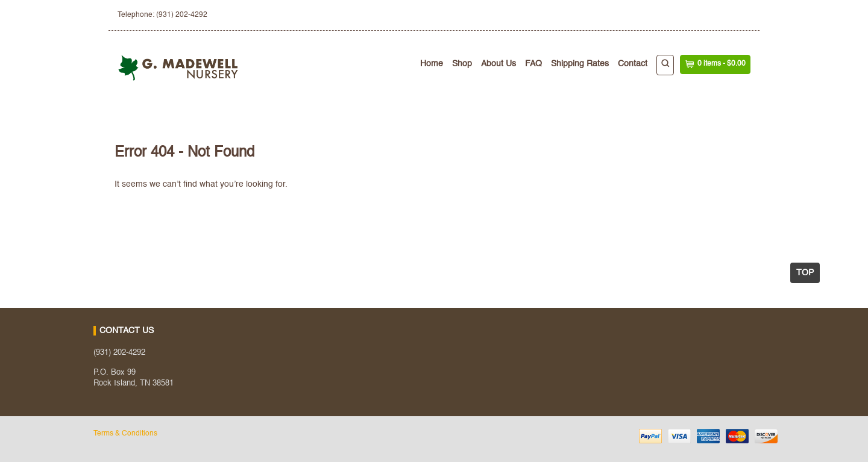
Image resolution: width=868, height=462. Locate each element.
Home (432, 64)
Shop (462, 64)
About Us (498, 64)
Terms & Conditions (125, 434)
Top (805, 273)
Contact (633, 64)
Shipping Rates (580, 64)
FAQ (533, 64)
